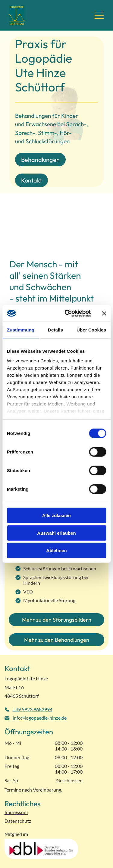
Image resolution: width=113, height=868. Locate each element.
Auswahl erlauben (56, 533)
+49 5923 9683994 (33, 709)
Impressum (16, 812)
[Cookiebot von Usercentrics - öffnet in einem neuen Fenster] (67, 314)
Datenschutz (18, 821)
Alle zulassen (56, 515)
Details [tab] (55, 330)
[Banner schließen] (104, 313)
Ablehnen (56, 550)
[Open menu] (99, 15)
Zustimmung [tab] (21, 330)
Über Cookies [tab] (91, 330)
